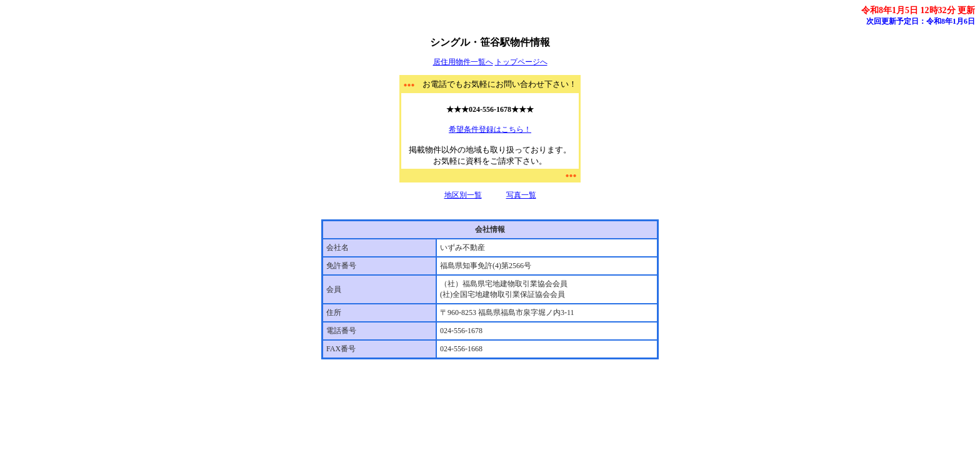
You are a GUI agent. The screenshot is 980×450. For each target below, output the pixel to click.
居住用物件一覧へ (463, 62)
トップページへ (521, 62)
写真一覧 (521, 195)
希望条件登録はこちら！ (490, 129)
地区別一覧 (463, 195)
